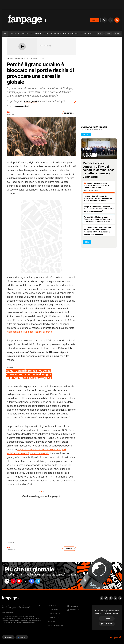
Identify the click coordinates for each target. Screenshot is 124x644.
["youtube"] (21, 581)
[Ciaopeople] (116, 638)
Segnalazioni (53, 610)
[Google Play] (22, 637)
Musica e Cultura (71, 34)
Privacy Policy (54, 614)
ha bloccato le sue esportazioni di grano (29, 332)
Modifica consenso (56, 625)
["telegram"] (41, 581)
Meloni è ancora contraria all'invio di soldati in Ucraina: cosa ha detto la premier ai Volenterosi (99, 170)
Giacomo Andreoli (22, 106)
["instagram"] (14, 581)
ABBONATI (95, 20)
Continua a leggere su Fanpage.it (41, 496)
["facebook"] (34, 581)
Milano (108, 34)
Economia (10, 542)
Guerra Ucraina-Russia (17, 59)
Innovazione (56, 34)
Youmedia (52, 606)
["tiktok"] (7, 581)
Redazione (52, 621)
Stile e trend (86, 34)
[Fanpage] (11, 598)
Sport (45, 34)
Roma (100, 34)
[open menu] (5, 34)
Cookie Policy (54, 618)
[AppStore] (8, 637)
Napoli (117, 34)
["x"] (28, 581)
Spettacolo (36, 34)
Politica (25, 34)
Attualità (15, 34)
